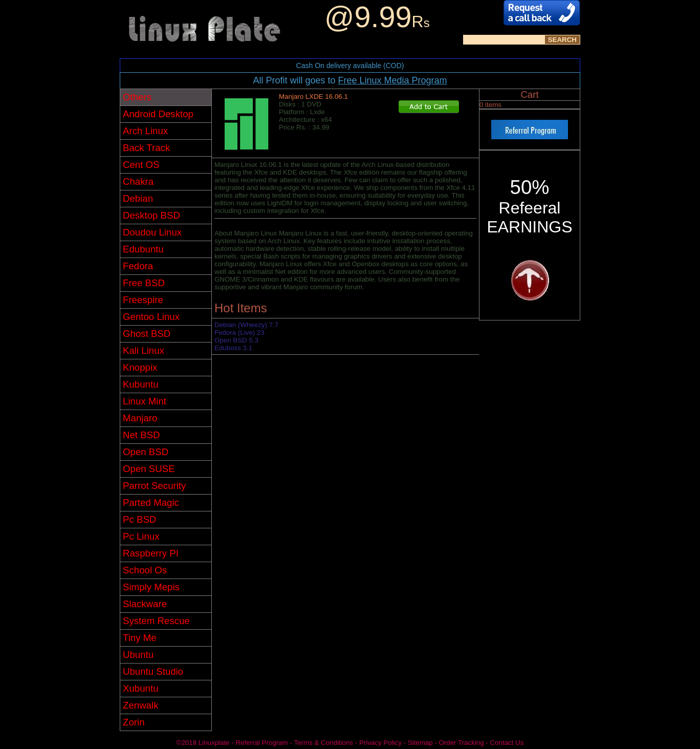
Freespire (143, 300)
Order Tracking (461, 743)
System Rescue (156, 621)
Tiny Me (140, 638)
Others (137, 97)
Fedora (138, 266)
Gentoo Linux (151, 317)
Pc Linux (141, 536)
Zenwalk (140, 705)
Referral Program (261, 743)
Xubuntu (141, 688)
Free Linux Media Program (392, 80)
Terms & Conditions (323, 743)
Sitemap (420, 743)
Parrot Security (154, 486)
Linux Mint (145, 401)
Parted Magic (151, 502)
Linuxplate (214, 743)
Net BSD (141, 435)
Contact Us (507, 743)
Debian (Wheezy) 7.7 (246, 325)
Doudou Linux (152, 232)
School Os (145, 570)
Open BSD (146, 452)
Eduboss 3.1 (233, 348)
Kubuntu (141, 384)
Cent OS (141, 165)
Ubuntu (138, 655)
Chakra (138, 181)
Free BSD (144, 283)
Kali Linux (144, 350)
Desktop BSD (151, 215)
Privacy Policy (380, 743)
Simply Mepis (151, 587)
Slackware (145, 604)
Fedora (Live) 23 (239, 333)
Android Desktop (158, 114)
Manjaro (140, 418)
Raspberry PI (151, 553)
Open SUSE (149, 469)
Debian (138, 198)
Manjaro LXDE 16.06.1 (313, 97)
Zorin (134, 722)
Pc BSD (139, 519)
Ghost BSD (147, 334)
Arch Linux (145, 131)
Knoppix (140, 367)
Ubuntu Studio (153, 671)
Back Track (146, 148)
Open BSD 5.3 (236, 340)
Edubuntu (143, 249)
